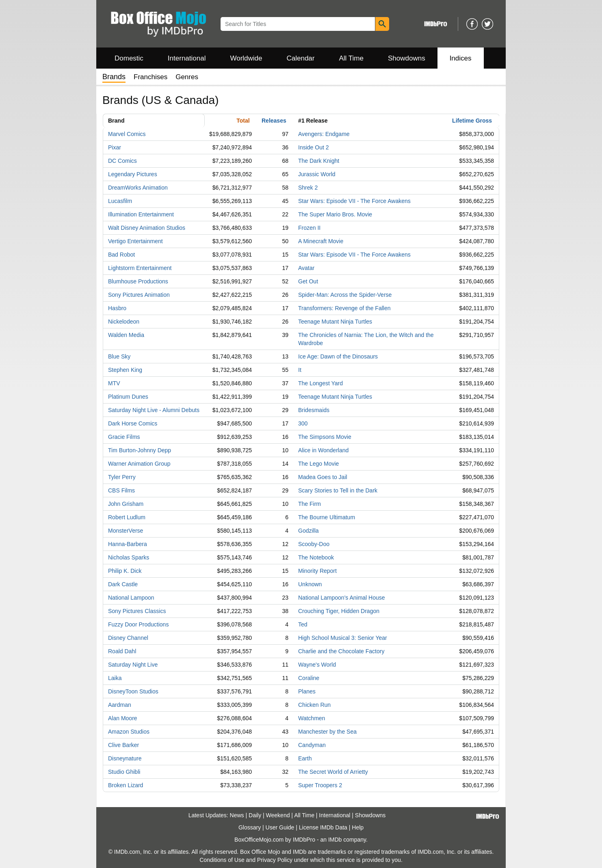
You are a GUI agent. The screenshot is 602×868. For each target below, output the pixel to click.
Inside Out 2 (314, 147)
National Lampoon (131, 598)
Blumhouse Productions (138, 281)
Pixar (115, 147)
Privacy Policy (275, 860)
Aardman (120, 705)
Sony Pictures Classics (137, 611)
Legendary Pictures (133, 174)
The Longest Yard (320, 383)
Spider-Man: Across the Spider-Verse (345, 295)
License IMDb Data (323, 827)
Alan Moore (123, 718)
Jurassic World (317, 174)
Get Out (308, 281)
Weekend (278, 815)
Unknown (310, 584)
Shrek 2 (308, 188)
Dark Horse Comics (133, 423)
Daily (255, 815)
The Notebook (316, 557)
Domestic (129, 58)
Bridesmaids (314, 410)
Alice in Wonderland (323, 450)
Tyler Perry (122, 477)
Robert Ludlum (127, 517)
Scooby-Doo (314, 544)
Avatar (306, 268)
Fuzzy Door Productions (138, 624)
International (187, 58)
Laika (115, 678)
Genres (187, 77)
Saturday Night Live (133, 665)
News (237, 815)
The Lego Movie (318, 464)
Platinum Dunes (128, 397)
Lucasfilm (120, 201)
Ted (303, 624)
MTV (114, 383)
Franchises (150, 77)
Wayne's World (317, 665)
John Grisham (126, 504)
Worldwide (246, 58)
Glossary (250, 827)
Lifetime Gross (472, 121)
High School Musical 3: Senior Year (343, 638)
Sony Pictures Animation (139, 295)
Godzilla (309, 531)
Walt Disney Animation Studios (147, 228)
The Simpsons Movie (325, 437)
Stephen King (125, 370)
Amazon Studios (129, 732)
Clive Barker (123, 745)
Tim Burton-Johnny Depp (140, 450)
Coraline (309, 678)
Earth (305, 758)
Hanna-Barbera (128, 544)
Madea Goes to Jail (323, 477)
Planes (307, 691)
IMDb (335, 840)
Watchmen (312, 718)
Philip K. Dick (125, 571)
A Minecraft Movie (321, 241)
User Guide (280, 827)
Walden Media (126, 335)
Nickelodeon (124, 322)
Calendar (301, 58)
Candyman (312, 745)
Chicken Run (314, 705)
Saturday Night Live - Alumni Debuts (154, 410)
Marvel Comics (127, 134)
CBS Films (121, 490)
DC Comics (122, 161)
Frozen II (309, 228)
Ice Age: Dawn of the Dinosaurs (338, 356)
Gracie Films (124, 437)
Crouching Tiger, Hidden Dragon (339, 611)
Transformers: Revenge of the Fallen (344, 308)
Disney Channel (128, 638)
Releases (274, 121)
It (300, 370)
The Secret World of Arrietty (333, 772)
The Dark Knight (319, 161)
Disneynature (125, 758)
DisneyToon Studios (133, 691)
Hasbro (117, 308)
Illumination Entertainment (141, 214)
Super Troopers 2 (320, 785)
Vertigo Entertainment (135, 241)
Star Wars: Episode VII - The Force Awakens (354, 201)
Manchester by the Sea (327, 732)
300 (303, 423)
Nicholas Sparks (129, 557)
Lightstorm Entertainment (140, 268)
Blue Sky (119, 356)
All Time (351, 58)
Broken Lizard (126, 785)
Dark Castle (123, 584)
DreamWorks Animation (138, 188)
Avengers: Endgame (324, 134)
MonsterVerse (126, 531)
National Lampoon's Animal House (342, 598)
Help (358, 827)
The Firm (310, 504)
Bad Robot (121, 255)
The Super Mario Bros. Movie (335, 214)
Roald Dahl (122, 651)
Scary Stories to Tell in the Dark (338, 490)
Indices (461, 58)
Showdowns (407, 58)
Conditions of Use (222, 860)
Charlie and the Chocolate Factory (341, 651)
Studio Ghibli (124, 772)
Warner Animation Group (139, 464)
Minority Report (317, 571)
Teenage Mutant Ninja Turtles (335, 322)
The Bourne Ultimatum (327, 517)
